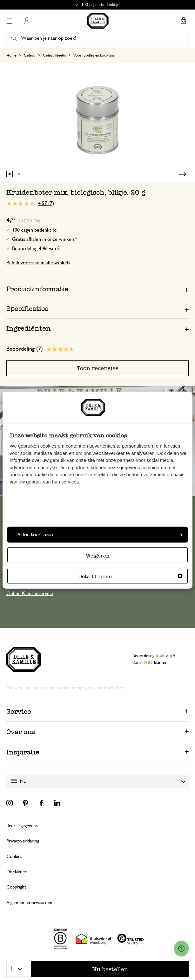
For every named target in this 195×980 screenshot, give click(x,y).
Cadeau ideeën (54, 55)
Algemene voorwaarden (29, 903)
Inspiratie (23, 752)
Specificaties (27, 309)
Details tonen (130, 576)
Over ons (21, 732)
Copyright (16, 887)
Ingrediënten (29, 328)
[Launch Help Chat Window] (181, 949)
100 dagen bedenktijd (34, 230)
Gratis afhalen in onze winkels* (44, 239)
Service (19, 711)
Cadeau (30, 55)
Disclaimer (17, 872)
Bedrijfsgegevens (22, 826)
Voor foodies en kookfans (94, 55)
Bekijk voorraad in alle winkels (38, 263)
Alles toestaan (100, 534)
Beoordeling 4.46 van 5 (36, 248)
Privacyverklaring (23, 841)
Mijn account (27, 21)
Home (11, 55)
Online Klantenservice (30, 593)
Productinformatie (37, 289)
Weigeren (98, 556)
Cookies (14, 857)
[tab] (97, 289)
